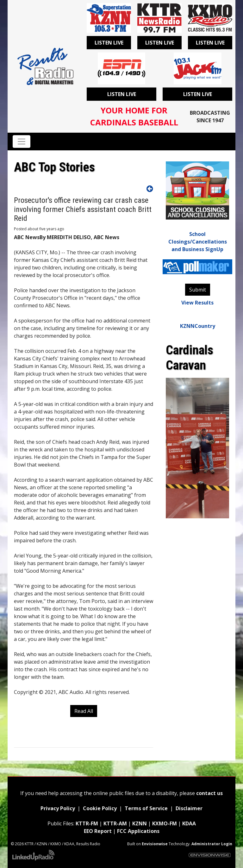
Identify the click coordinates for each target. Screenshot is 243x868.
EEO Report (98, 831)
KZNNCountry (198, 326)
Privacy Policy (58, 808)
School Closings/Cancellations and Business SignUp (198, 242)
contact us (209, 793)
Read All (84, 711)
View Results (197, 303)
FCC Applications (138, 831)
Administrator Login (212, 844)
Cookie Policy (100, 808)
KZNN (140, 823)
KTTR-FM (87, 823)
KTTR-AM (115, 823)
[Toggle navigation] (22, 142)
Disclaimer (188, 808)
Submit (198, 290)
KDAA (189, 823)
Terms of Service (146, 808)
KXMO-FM (165, 823)
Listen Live (109, 43)
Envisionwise (155, 844)
